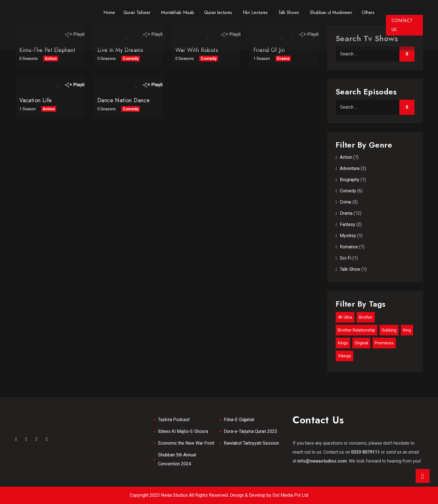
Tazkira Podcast (174, 420)
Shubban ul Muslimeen (331, 12)
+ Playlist (76, 85)
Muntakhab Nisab (178, 12)
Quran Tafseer (137, 12)
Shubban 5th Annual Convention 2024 (177, 459)
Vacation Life (36, 100)
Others (368, 12)
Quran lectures (218, 12)
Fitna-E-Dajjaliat (239, 420)
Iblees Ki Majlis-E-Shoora (183, 431)
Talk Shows (289, 12)
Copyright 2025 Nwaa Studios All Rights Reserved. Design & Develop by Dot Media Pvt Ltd (219, 495)
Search (407, 54)
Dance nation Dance (123, 100)
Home (109, 12)
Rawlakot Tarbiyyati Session (251, 443)
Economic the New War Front (186, 443)
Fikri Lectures (255, 12)
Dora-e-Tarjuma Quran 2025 (250, 431)
